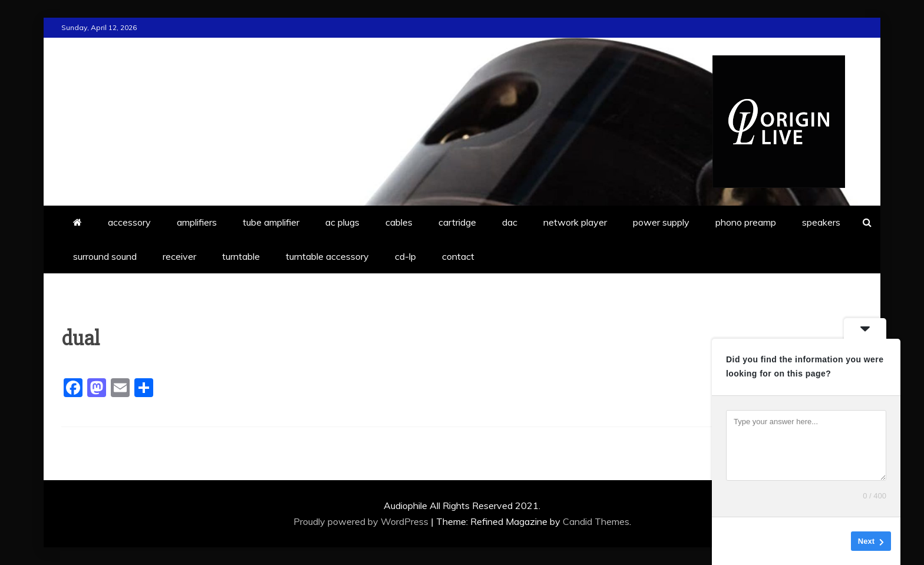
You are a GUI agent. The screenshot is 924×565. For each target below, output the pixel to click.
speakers (821, 222)
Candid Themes (596, 521)
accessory (129, 222)
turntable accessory (327, 256)
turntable (241, 256)
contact (458, 256)
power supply (661, 222)
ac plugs (342, 222)
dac (510, 222)
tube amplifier (271, 222)
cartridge (457, 222)
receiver (179, 256)
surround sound (105, 256)
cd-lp (405, 256)
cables (399, 222)
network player (575, 222)
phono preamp (746, 222)
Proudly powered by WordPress (362, 521)
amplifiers (197, 222)
